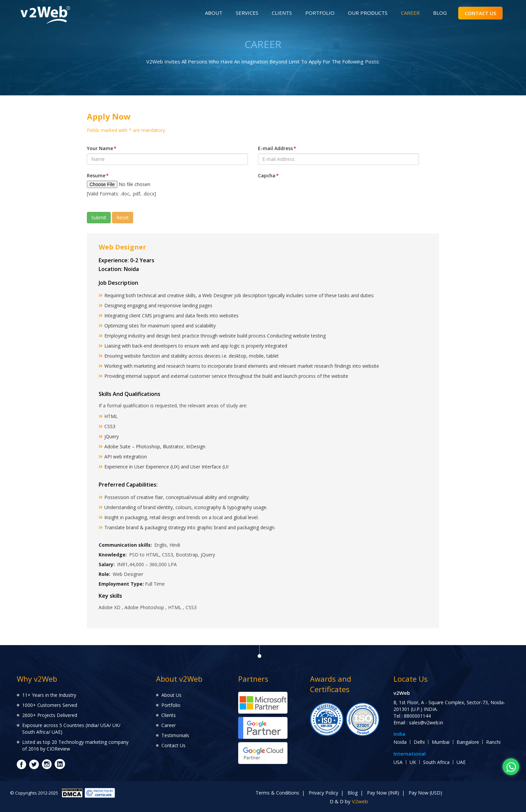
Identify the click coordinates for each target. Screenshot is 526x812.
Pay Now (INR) (383, 793)
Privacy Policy (323, 793)
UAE (461, 762)
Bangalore (468, 742)
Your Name (102, 148)
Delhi (419, 742)
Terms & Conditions (277, 793)
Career (169, 725)
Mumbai (441, 742)
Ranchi (493, 742)
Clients (169, 715)
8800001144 (417, 716)
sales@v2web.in (426, 723)
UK (413, 762)
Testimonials (175, 735)
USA (398, 762)
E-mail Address (277, 148)
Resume (98, 175)
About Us (171, 695)
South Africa (436, 762)
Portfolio (171, 705)
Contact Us (173, 745)
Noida (400, 742)
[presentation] (309, 194)
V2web (360, 801)
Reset (123, 217)
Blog (353, 793)
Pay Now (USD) (426, 793)
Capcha (268, 175)
